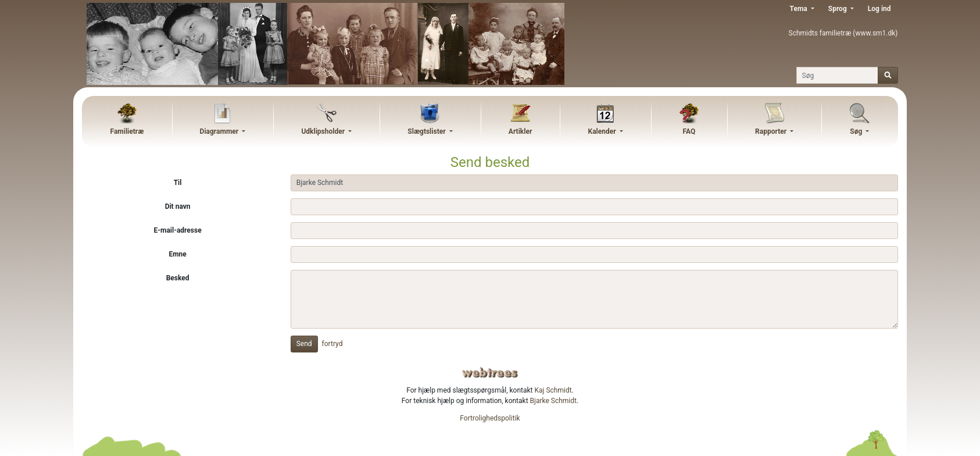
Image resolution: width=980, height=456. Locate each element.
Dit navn (178, 206)
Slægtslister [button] (427, 131)
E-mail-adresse (178, 230)
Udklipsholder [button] (324, 131)
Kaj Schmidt (553, 390)
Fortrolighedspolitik (490, 418)
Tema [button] (800, 9)
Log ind (879, 9)
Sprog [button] (838, 9)
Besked (178, 278)
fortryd (332, 344)
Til (178, 183)
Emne (177, 254)
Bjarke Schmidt (553, 401)
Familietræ (127, 131)
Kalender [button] (603, 131)
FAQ (689, 131)
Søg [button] (857, 131)
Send (304, 344)
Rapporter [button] (772, 131)
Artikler (520, 131)
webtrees (490, 373)
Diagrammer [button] (220, 131)
